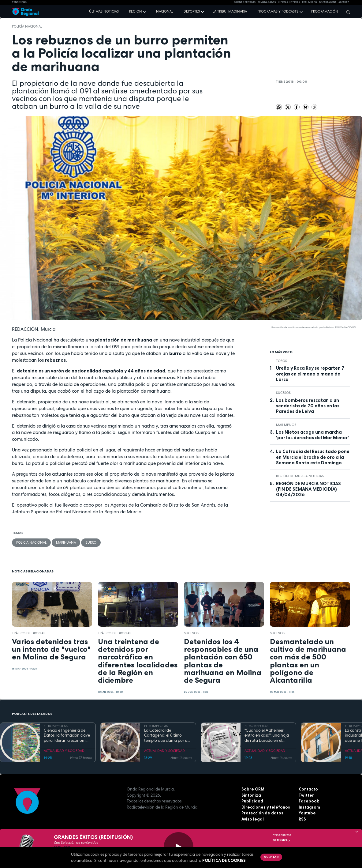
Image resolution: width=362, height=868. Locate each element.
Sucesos (283, 393)
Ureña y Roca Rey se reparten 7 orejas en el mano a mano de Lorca (310, 374)
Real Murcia (310, 2)
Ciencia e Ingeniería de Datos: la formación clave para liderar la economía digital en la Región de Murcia (67, 736)
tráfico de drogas (29, 633)
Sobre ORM (253, 789)
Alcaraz (344, 2)
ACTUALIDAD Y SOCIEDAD (64, 751)
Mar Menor (286, 425)
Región (136, 11)
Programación (325, 11)
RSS (302, 819)
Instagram (309, 807)
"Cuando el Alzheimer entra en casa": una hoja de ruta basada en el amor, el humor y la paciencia (267, 736)
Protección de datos (262, 813)
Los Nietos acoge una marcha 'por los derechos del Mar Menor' (312, 435)
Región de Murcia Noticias (300, 476)
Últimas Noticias (289, 2)
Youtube (307, 813)
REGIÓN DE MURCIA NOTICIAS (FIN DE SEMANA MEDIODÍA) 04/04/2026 (308, 489)
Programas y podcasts (278, 11)
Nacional (165, 11)
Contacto (308, 789)
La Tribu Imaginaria (230, 11)
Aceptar (271, 857)
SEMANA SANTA (267, 2)
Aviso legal (253, 819)
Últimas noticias (104, 11)
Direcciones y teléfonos (266, 807)
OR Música (282, 840)
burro (91, 542)
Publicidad (252, 801)
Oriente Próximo (245, 2)
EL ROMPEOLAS (56, 726)
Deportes (192, 11)
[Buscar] (347, 12)
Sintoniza (251, 795)
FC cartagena (328, 2)
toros (282, 361)
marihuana (66, 542)
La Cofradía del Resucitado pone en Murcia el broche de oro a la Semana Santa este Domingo (313, 457)
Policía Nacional (27, 26)
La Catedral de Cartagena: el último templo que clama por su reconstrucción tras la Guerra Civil (167, 736)
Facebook (309, 801)
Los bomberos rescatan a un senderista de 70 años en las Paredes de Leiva (308, 406)
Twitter (306, 795)
